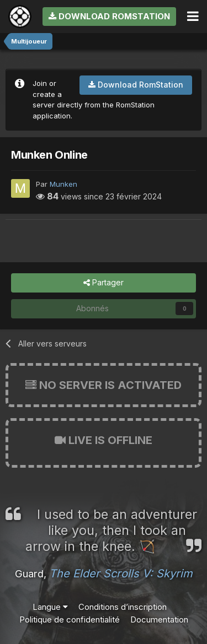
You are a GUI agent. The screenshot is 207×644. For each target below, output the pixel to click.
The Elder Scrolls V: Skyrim (121, 573)
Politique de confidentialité (70, 619)
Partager (104, 283)
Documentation (159, 619)
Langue (50, 607)
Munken (63, 184)
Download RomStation (109, 16)
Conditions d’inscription (123, 607)
